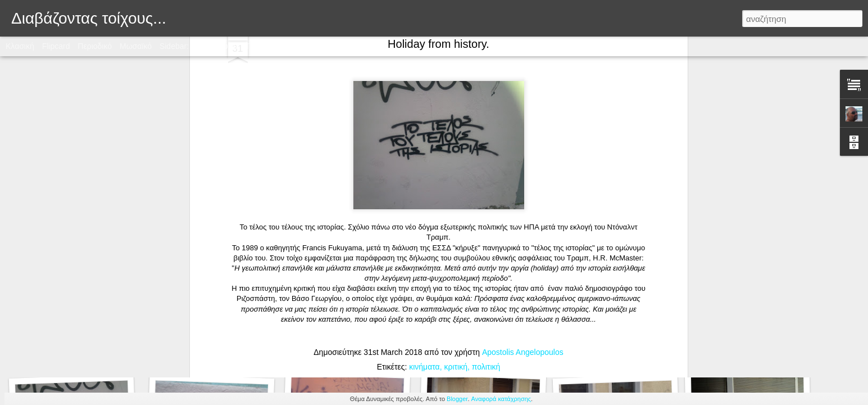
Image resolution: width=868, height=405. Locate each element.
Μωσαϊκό (136, 46)
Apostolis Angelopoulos (523, 146)
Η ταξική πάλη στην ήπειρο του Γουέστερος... (777, 346)
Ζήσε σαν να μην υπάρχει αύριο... (621, 347)
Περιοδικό (95, 46)
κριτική (456, 160)
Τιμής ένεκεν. (207, 348)
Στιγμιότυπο (217, 46)
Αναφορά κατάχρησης (501, 399)
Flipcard (56, 46)
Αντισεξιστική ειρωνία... (346, 346)
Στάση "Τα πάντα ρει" (479, 353)
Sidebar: (174, 46)
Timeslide (262, 46)
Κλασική (20, 46)
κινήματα (424, 160)
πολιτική (486, 160)
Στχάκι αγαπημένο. (76, 353)
